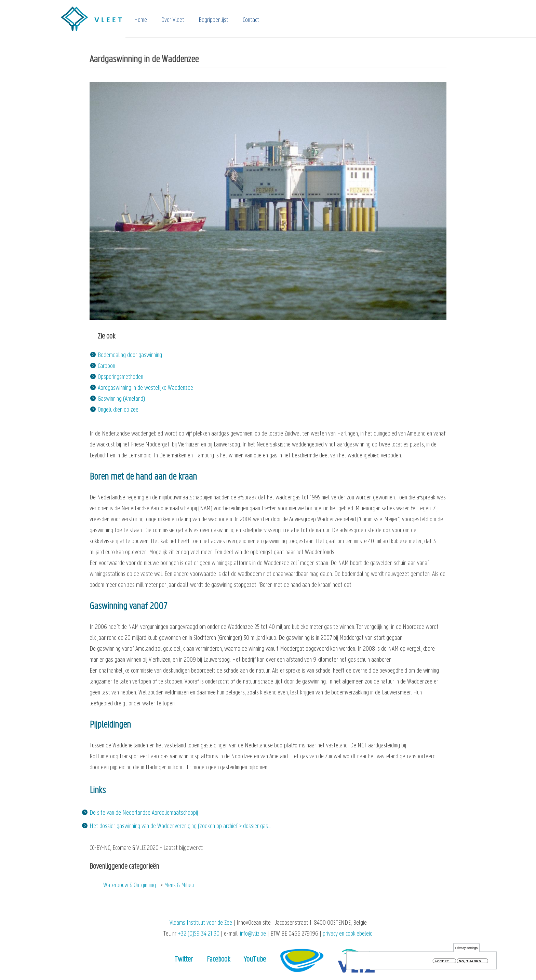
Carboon (106, 366)
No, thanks (470, 962)
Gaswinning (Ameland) (121, 399)
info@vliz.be (253, 934)
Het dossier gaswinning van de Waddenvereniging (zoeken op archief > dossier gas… (180, 826)
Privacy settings (466, 949)
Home (140, 20)
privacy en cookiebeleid (348, 934)
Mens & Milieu (179, 886)
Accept (442, 962)
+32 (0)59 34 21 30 (199, 934)
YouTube (255, 960)
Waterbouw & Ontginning (130, 886)
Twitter (184, 960)
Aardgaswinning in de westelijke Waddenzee (145, 388)
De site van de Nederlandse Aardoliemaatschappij (144, 813)
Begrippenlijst (213, 20)
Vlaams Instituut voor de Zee (201, 923)
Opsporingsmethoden (120, 377)
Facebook (218, 960)
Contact (251, 20)
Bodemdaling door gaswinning (130, 355)
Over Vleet (173, 20)
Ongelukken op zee (118, 410)
